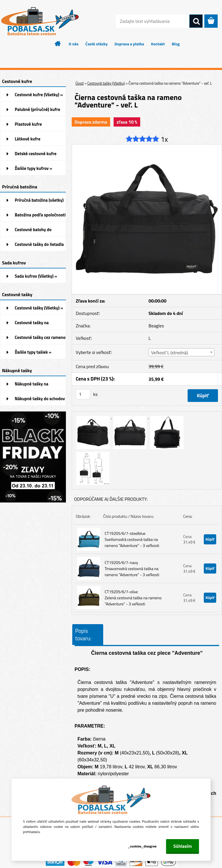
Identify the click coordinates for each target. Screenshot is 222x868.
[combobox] (182, 352)
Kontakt (158, 44)
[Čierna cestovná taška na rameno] (147, 147)
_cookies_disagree (142, 846)
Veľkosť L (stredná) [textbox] (170, 353)
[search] (196, 21)
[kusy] (83, 394)
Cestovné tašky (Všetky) (106, 83)
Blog (176, 44)
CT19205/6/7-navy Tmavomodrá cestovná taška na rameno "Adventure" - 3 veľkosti (132, 569)
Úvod (79, 83)
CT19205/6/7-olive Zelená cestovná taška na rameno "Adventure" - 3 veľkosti (133, 598)
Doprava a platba (129, 44)
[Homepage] (58, 44)
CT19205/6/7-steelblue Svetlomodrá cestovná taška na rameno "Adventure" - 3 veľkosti (132, 539)
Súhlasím (183, 846)
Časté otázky (96, 44)
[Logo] (40, 21)
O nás (74, 44)
